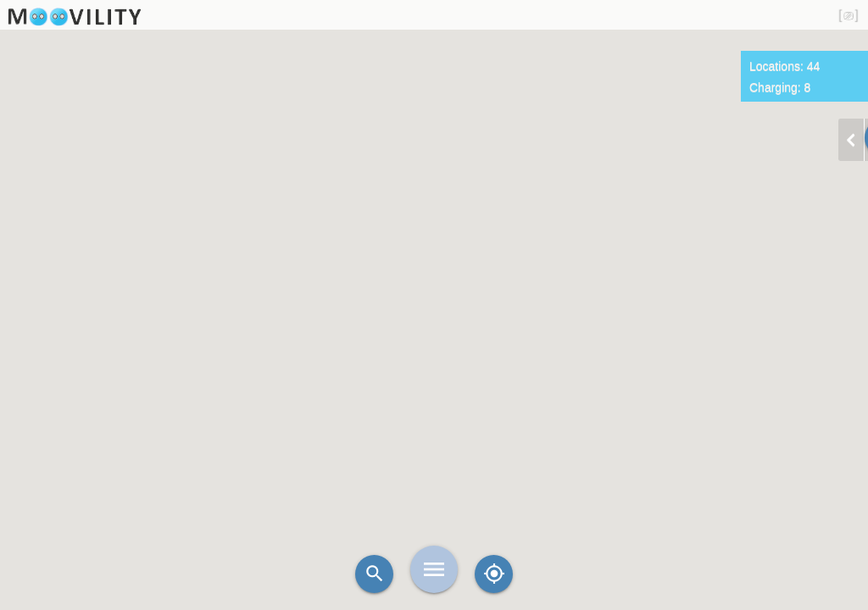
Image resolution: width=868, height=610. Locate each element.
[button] (481, 300)
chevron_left (851, 140)
